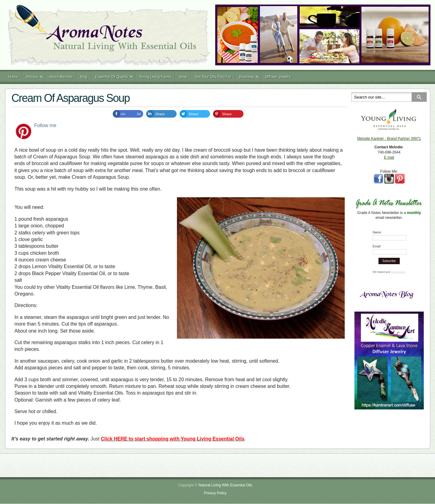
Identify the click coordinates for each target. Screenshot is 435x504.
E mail (389, 157)
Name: (377, 232)
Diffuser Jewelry (278, 77)
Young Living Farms (155, 77)
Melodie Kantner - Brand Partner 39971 (389, 139)
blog (84, 77)
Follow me (45, 125)
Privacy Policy (215, 493)
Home (13, 77)
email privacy (398, 272)
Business (247, 77)
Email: (377, 246)
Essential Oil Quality (111, 77)
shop (183, 77)
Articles (32, 77)
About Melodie (61, 77)
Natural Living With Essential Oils (225, 485)
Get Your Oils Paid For (213, 77)
